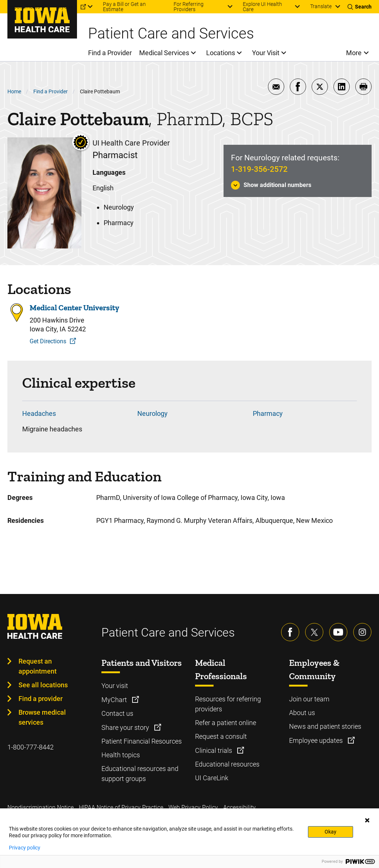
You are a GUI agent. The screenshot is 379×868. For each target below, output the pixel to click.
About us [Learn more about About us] (302, 713)
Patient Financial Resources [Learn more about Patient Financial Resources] (142, 741)
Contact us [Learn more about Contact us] (117, 713)
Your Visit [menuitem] (266, 53)
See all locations (43, 685)
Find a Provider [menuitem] (110, 53)
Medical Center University (74, 308)
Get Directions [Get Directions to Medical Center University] (48, 341)
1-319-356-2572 (259, 169)
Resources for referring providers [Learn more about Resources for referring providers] (228, 704)
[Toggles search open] (360, 7)
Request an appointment (38, 666)
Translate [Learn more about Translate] (321, 6)
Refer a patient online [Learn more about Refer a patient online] (226, 723)
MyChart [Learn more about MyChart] (115, 700)
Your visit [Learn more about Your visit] (115, 686)
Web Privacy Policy (193, 807)
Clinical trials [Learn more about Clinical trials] (214, 750)
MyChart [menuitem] (67, 7)
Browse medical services (42, 717)
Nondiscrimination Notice (41, 807)
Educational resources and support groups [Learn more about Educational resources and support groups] (140, 774)
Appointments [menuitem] (24, 7)
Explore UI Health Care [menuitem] (262, 7)
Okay (331, 832)
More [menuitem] (354, 53)
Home (14, 91)
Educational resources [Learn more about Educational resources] (227, 764)
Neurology (152, 413)
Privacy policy (25, 848)
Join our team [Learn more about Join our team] (309, 699)
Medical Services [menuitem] (164, 53)
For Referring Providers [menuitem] (189, 7)
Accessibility (239, 807)
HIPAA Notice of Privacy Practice (121, 807)
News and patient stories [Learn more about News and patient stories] (325, 726)
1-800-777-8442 (31, 747)
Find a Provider (51, 91)
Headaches (39, 413)
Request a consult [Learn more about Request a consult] (221, 736)
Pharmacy (268, 413)
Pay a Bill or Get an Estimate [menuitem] (124, 7)
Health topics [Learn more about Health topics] (121, 755)
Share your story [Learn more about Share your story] (126, 727)
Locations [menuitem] (221, 53)
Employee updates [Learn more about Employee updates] (317, 740)
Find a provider (41, 699)
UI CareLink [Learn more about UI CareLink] (212, 778)
